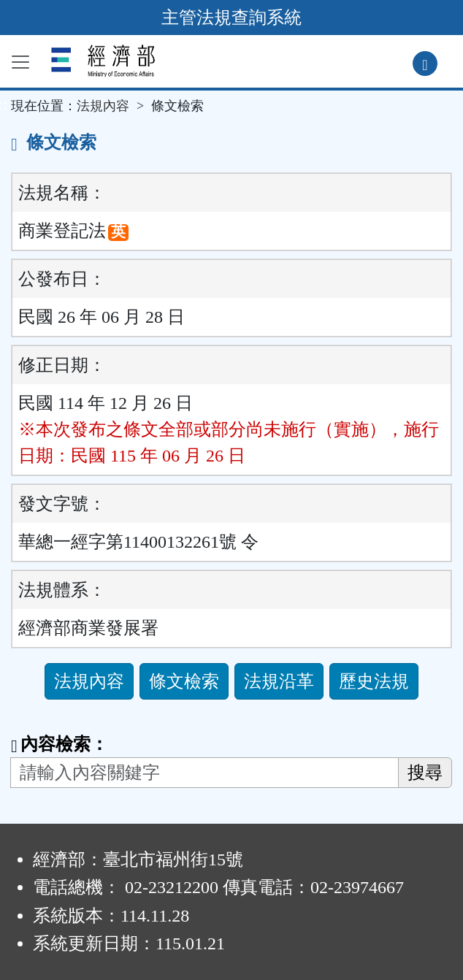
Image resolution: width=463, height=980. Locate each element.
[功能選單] (20, 62)
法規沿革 (279, 681)
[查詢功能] (425, 64)
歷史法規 (374, 681)
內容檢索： (60, 744)
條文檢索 (184, 681)
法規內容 (103, 106)
